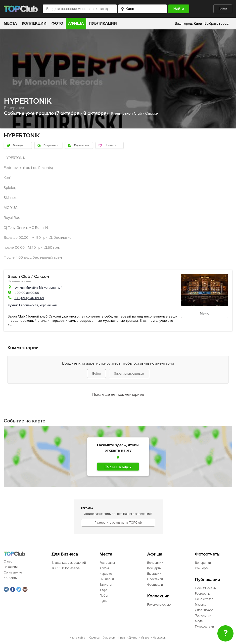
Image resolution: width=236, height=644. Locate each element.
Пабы (104, 596)
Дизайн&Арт (204, 610)
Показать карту (118, 467)
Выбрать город (216, 24)
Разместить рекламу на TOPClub (118, 523)
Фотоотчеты (208, 554)
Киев (122, 638)
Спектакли (155, 579)
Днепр (133, 638)
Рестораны (107, 563)
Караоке (106, 574)
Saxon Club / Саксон (140, 113)
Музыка (201, 605)
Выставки (154, 574)
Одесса (94, 638)
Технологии (203, 616)
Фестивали (155, 585)
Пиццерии (107, 579)
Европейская (29, 305)
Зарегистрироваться (129, 374)
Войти (223, 9)
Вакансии (11, 567)
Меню (205, 313)
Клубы (104, 568)
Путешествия (204, 627)
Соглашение (13, 572)
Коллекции (34, 23)
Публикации (103, 23)
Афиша (76, 23)
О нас (8, 562)
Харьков (109, 638)
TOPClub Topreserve (66, 568)
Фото (57, 23)
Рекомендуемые (159, 605)
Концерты (154, 568)
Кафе (103, 590)
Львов (145, 638)
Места (10, 23)
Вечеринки (14, 108)
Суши (103, 601)
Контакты (11, 578)
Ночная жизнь (19, 281)
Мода (199, 621)
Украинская (48, 305)
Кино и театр (204, 599)
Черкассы (160, 638)
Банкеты (106, 585)
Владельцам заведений (69, 563)
